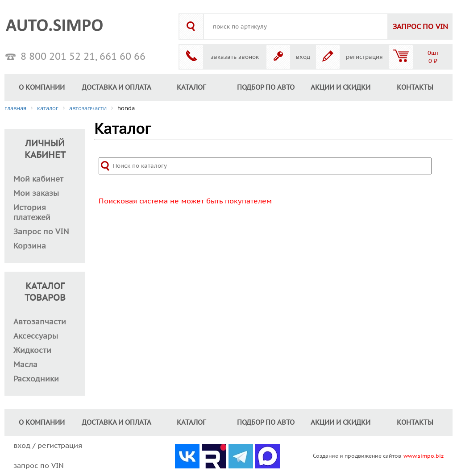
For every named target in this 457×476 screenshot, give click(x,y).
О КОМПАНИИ (42, 87)
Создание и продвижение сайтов (357, 456)
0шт (433, 53)
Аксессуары (36, 336)
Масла (25, 365)
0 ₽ (433, 61)
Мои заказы (36, 194)
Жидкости (32, 351)
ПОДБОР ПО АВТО (266, 87)
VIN (420, 27)
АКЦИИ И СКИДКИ (341, 87)
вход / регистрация (48, 446)
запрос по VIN (39, 466)
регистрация (364, 57)
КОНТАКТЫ (415, 87)
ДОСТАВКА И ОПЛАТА (116, 87)
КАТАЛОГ (191, 87)
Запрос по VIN (41, 232)
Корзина (30, 246)
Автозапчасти (40, 322)
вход (303, 57)
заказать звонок (235, 57)
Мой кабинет (38, 179)
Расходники (36, 379)
